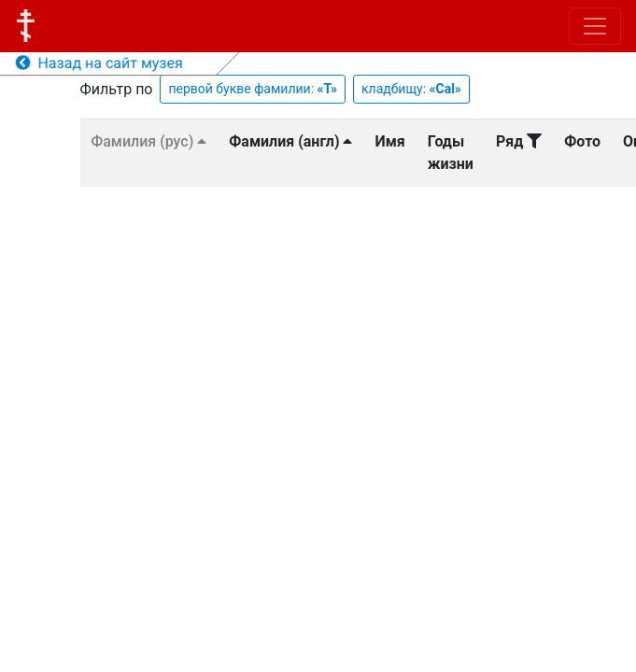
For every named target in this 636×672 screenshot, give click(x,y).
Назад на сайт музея (99, 63)
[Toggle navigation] (595, 26)
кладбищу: (411, 89)
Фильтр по (117, 89)
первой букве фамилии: (253, 89)
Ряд (519, 141)
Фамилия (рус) (149, 141)
